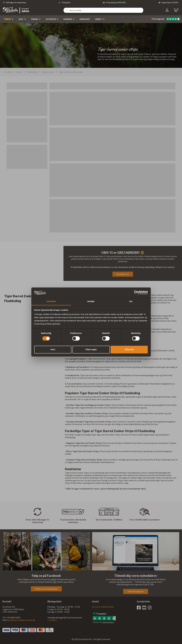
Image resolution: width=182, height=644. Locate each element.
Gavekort (85, 19)
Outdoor (51, 19)
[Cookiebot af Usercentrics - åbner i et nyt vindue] (136, 293)
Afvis (53, 349)
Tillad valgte (91, 349)
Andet (99, 19)
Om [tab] (131, 301)
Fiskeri (34, 19)
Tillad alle (129, 349)
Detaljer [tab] (91, 301)
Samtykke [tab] (51, 301)
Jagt (21, 19)
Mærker (68, 19)
